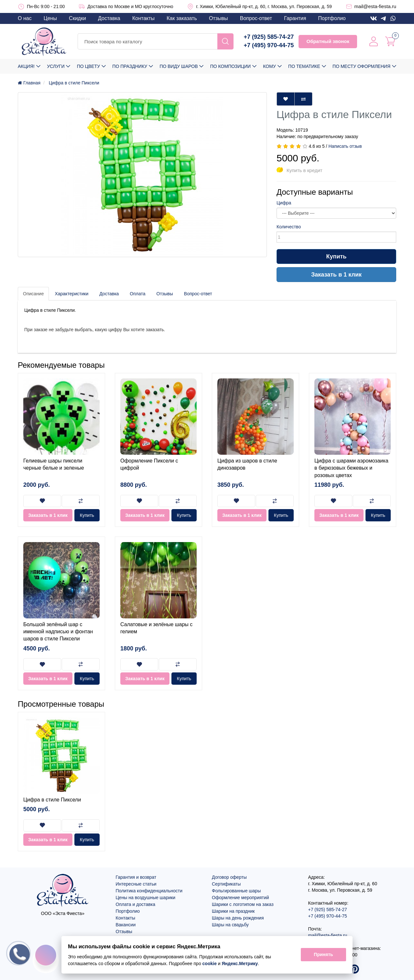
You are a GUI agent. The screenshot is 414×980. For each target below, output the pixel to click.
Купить (337, 256)
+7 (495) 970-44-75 (269, 45)
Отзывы (218, 18)
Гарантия (295, 18)
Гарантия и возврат (136, 877)
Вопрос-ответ (256, 18)
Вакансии (126, 925)
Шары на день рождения (238, 918)
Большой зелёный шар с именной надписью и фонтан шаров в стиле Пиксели (58, 632)
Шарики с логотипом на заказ (243, 904)
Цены (50, 18)
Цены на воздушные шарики (146, 898)
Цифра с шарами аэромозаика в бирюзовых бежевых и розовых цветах (351, 468)
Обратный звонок (328, 41)
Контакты (143, 18)
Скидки (77, 18)
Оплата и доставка (136, 904)
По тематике (304, 66)
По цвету (88, 66)
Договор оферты (229, 877)
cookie (210, 964)
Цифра (284, 203)
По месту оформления (361, 66)
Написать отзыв (345, 146)
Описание (33, 294)
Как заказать (182, 18)
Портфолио (332, 18)
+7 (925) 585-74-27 (269, 37)
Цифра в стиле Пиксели (52, 800)
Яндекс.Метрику (240, 964)
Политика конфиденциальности (149, 891)
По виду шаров (179, 66)
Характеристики (71, 294)
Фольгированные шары (236, 891)
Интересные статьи (136, 884)
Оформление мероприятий (240, 898)
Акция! (26, 66)
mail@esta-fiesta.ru (375, 6)
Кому (269, 66)
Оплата (137, 294)
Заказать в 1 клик (336, 275)
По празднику (130, 66)
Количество (289, 227)
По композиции (230, 66)
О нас (25, 18)
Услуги (56, 66)
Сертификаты (226, 884)
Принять (323, 955)
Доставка (109, 18)
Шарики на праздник (233, 911)
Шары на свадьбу (230, 925)
